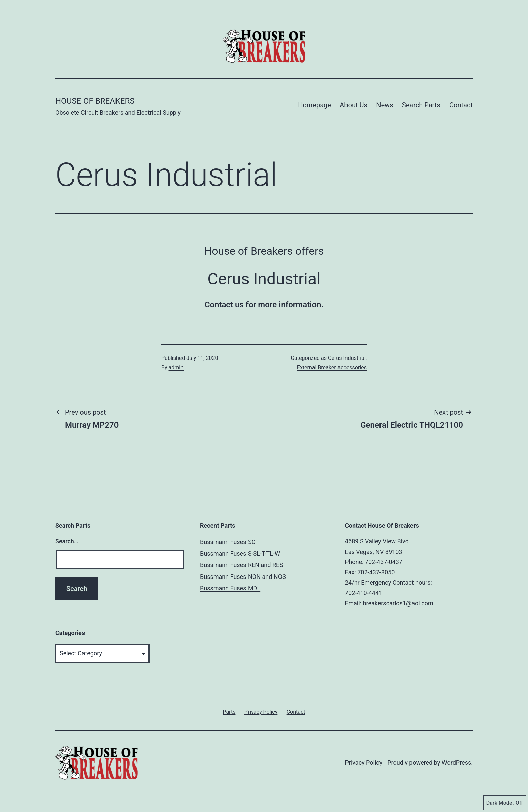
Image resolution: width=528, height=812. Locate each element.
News (385, 105)
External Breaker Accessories (332, 367)
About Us (354, 105)
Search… (67, 541)
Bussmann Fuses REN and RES (242, 565)
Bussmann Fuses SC (228, 542)
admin (176, 367)
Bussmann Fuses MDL (230, 588)
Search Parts (421, 105)
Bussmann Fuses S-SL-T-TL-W (240, 553)
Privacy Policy (364, 763)
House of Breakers (95, 101)
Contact (461, 105)
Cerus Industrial (347, 358)
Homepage (315, 105)
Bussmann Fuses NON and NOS (243, 577)
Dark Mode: (505, 803)
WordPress (456, 763)
